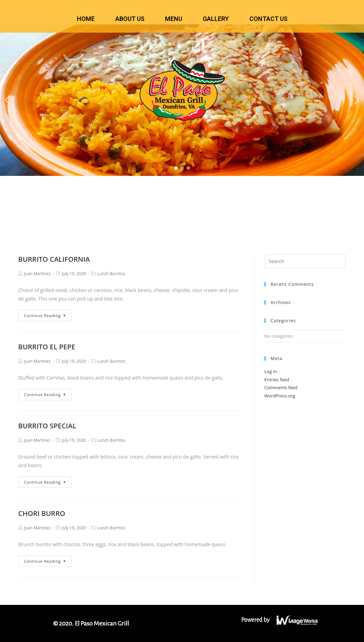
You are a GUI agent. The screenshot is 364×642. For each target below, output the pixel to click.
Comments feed (281, 387)
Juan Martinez (37, 274)
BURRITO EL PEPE (47, 347)
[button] (7, 100)
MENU (174, 19)
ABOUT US (130, 19)
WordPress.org (280, 396)
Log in (271, 371)
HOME (86, 19)
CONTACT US (268, 19)
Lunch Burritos (111, 274)
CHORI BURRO (42, 513)
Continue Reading (45, 316)
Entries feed (277, 380)
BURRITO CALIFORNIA (54, 259)
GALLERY (216, 19)
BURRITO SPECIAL (47, 426)
